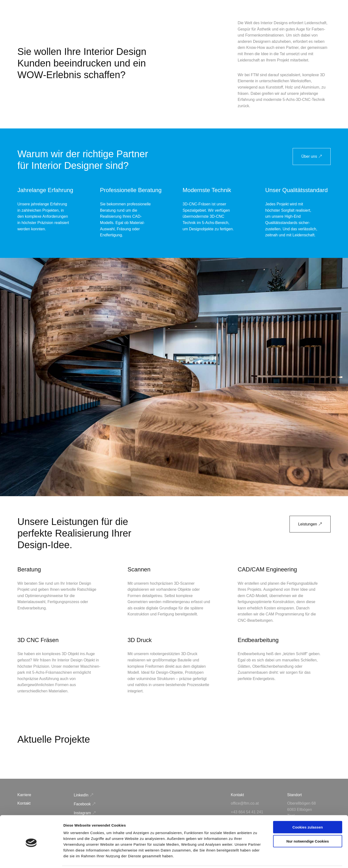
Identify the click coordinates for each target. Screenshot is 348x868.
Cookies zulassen (308, 810)
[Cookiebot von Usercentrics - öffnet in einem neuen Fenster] (31, 859)
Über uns (309, 156)
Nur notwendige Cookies (308, 824)
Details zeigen (257, 858)
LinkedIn (81, 795)
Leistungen (308, 524)
